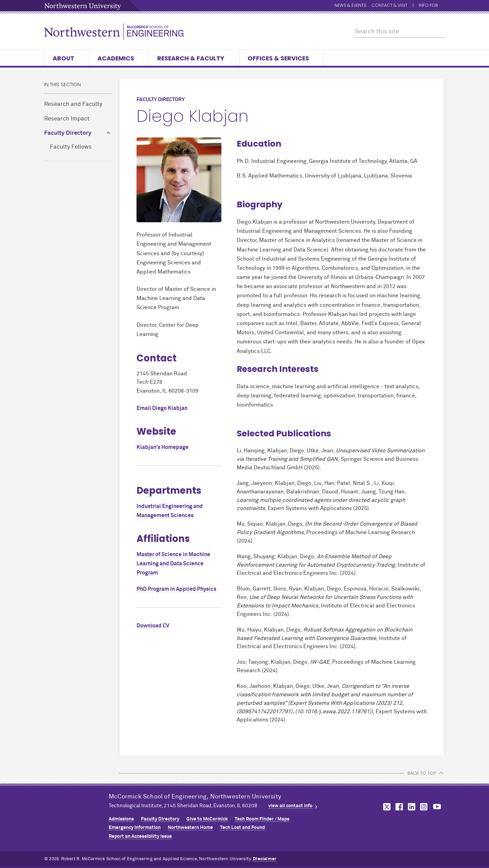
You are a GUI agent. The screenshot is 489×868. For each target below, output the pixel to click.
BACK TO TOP (422, 773)
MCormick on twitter (385, 807)
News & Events (350, 6)
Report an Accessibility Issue (140, 836)
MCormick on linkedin (411, 807)
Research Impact (67, 119)
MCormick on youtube (437, 807)
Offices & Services (282, 58)
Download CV (153, 626)
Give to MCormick (207, 819)
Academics (119, 58)
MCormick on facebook (398, 807)
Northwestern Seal (76, 813)
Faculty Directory (68, 133)
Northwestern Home (190, 828)
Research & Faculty (194, 58)
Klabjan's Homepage (162, 447)
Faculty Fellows (71, 147)
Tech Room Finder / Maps (262, 819)
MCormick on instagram (424, 807)
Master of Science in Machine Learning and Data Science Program (173, 564)
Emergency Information (135, 828)
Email (162, 408)
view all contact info (290, 806)
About (67, 58)
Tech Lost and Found (242, 828)
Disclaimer (265, 859)
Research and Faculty (73, 104)
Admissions (121, 819)
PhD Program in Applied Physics (176, 589)
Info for (432, 6)
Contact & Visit (390, 6)
